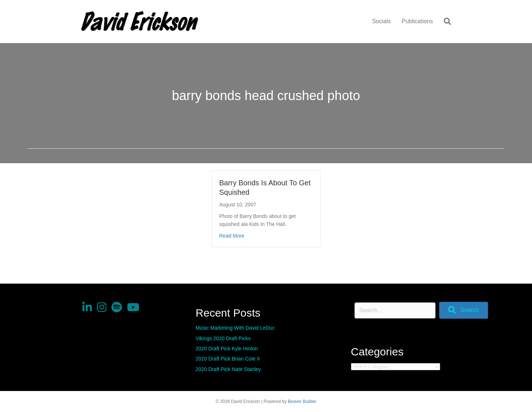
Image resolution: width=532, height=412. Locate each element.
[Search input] (395, 310)
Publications (417, 21)
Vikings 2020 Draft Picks (223, 338)
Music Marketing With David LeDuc (235, 328)
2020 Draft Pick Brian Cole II (228, 359)
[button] (463, 310)
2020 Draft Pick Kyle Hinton (227, 349)
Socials (381, 21)
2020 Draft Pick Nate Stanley (228, 369)
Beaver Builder (302, 401)
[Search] (445, 21)
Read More (232, 235)
